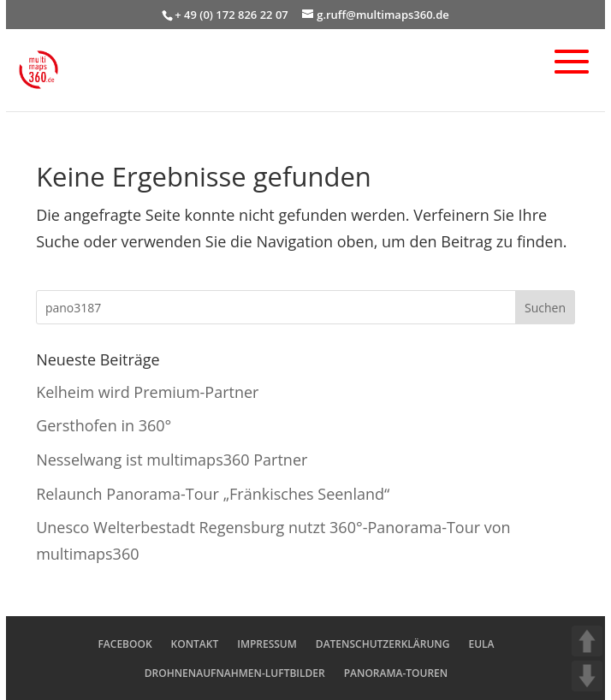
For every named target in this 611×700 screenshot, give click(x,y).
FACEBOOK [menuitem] (125, 644)
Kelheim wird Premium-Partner (147, 392)
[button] (572, 74)
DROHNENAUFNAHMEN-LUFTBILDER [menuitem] (235, 673)
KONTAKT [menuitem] (195, 644)
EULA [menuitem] (481, 644)
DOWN (587, 676)
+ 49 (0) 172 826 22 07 (231, 15)
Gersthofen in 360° (104, 425)
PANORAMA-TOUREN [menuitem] (396, 673)
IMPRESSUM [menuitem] (267, 644)
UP (587, 641)
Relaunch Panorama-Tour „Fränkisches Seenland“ (213, 494)
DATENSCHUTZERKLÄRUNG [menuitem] (383, 644)
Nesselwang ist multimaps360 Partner (172, 460)
